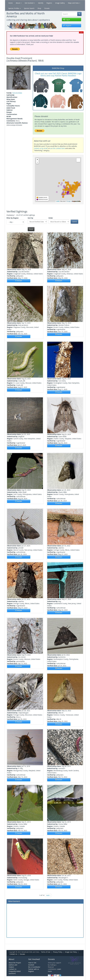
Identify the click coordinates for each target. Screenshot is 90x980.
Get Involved (30, 3)
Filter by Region (13, 218)
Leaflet (58, 201)
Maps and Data (74, 3)
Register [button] (67, 25)
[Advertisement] (45, 920)
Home (10, 3)
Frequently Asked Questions (15, 972)
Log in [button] (67, 19)
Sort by (30, 218)
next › (48, 895)
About (19, 3)
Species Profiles (15, 8)
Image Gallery (60, 3)
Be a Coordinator (34, 967)
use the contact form (58, 148)
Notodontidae (17, 93)
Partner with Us (34, 969)
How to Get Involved (32, 964)
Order (51, 218)
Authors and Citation (13, 966)
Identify (41, 3)
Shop (39, 8)
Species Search (29, 8)
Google (69, 201)
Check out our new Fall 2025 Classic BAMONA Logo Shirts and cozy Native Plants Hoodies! (58, 74)
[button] (8, 78)
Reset (31, 229)
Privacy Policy (58, 952)
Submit (74, 222)
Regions (49, 3)
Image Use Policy (71, 952)
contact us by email (41, 148)
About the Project (15, 963)
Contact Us (13, 954)
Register (31, 971)
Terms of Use (46, 952)
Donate (47, 8)
